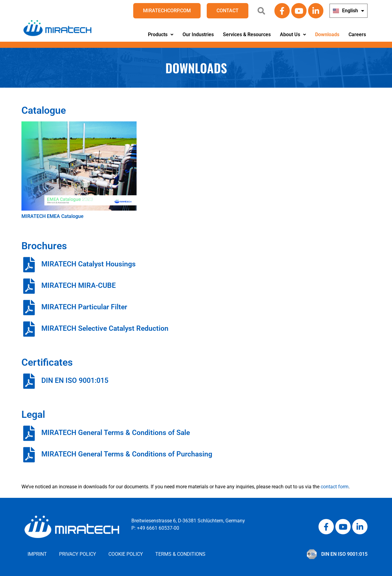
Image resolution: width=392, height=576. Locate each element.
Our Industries (198, 34)
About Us (293, 34)
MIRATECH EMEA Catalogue (53, 216)
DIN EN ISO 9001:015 (75, 381)
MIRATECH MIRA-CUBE (79, 286)
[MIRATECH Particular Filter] (29, 307)
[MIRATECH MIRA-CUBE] (29, 286)
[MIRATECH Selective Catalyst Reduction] (29, 329)
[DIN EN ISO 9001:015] (29, 381)
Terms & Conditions (180, 554)
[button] (161, 35)
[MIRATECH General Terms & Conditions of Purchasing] (29, 455)
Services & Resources (247, 34)
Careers (357, 34)
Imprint (37, 554)
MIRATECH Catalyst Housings (89, 264)
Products (161, 34)
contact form (335, 487)
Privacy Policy (78, 554)
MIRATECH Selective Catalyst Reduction (105, 328)
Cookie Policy (126, 554)
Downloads (327, 34)
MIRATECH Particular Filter (84, 307)
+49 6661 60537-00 (158, 528)
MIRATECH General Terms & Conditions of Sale (116, 433)
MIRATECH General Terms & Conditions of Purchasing (127, 454)
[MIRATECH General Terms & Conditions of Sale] (29, 433)
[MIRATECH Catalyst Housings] (29, 265)
